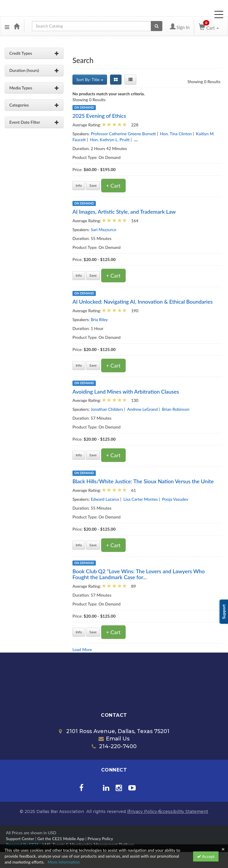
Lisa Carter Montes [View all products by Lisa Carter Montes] (140, 499)
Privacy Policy (142, 811)
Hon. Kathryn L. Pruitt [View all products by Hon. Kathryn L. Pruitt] (110, 140)
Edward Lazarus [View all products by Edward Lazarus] (105, 499)
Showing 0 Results (204, 82)
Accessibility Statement (183, 811)
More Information (64, 862)
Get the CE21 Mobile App (61, 839)
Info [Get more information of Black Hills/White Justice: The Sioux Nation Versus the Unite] (79, 545)
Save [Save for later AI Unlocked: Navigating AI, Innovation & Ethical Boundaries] (93, 365)
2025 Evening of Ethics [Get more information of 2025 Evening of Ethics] (99, 116)
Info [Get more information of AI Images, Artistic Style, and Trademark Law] (79, 275)
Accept (206, 856)
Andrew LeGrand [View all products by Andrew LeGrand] (142, 409)
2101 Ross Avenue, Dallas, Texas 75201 (114, 731)
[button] (7, 26)
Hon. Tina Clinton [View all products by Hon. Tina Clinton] (176, 134)
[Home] (17, 26)
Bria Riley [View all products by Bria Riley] (99, 319)
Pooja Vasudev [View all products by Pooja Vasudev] (175, 499)
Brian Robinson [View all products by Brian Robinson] (176, 409)
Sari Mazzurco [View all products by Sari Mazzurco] (104, 230)
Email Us (114, 739)
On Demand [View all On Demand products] (84, 107)
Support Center (20, 839)
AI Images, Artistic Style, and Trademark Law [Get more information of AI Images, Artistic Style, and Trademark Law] (124, 212)
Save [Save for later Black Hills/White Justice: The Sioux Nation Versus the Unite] (93, 545)
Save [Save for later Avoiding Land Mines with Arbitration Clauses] (93, 455)
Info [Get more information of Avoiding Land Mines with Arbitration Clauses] (79, 455)
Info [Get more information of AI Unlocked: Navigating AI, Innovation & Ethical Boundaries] (79, 365)
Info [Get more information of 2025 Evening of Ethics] (79, 185)
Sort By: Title (90, 79)
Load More (82, 649)
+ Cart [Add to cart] (113, 186)
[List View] (130, 80)
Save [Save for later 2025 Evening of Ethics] (93, 185)
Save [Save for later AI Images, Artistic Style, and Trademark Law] (93, 275)
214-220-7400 (114, 746)
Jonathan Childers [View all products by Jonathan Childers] (107, 409)
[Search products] (157, 26)
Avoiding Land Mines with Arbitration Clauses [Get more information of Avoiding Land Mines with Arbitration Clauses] (126, 392)
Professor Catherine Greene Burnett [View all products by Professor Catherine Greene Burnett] (123, 134)
